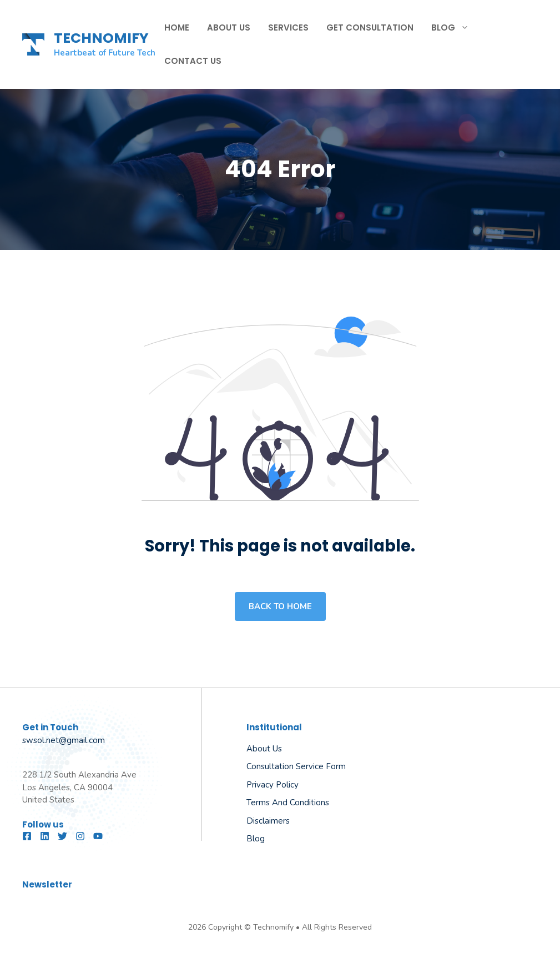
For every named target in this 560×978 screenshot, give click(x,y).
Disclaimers (268, 821)
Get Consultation (370, 27)
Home (177, 27)
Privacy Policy (273, 785)
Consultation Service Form (296, 766)
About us (264, 749)
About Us (229, 27)
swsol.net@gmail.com (64, 740)
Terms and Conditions (288, 803)
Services (288, 27)
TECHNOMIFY (101, 38)
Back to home (280, 606)
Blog (455, 28)
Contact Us (193, 61)
